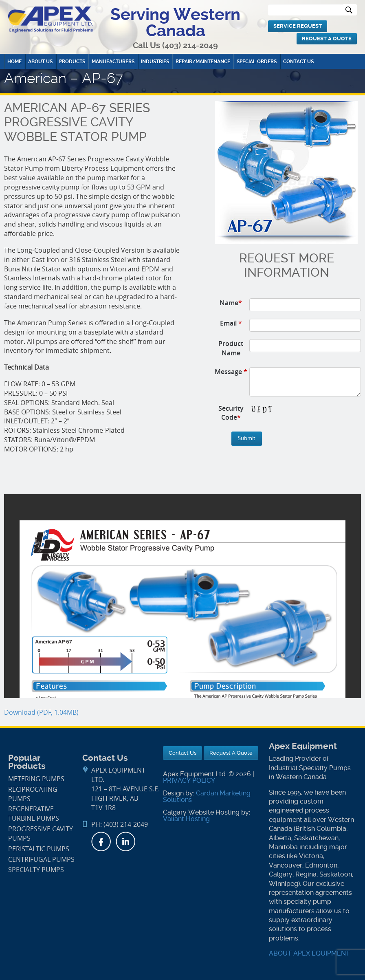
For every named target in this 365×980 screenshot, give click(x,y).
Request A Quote (327, 39)
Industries (155, 62)
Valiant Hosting (186, 819)
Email (231, 323)
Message (231, 372)
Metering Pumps (36, 779)
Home (14, 62)
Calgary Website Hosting (201, 812)
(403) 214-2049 (190, 45)
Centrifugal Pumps (41, 860)
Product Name (231, 348)
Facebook (101, 841)
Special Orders (257, 62)
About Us (40, 62)
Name (231, 303)
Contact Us (298, 62)
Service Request (298, 26)
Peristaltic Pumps (39, 849)
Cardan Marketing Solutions (207, 796)
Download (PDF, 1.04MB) (41, 712)
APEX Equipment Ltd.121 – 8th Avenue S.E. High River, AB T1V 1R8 (125, 789)
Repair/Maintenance (203, 62)
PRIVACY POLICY (189, 781)
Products (72, 62)
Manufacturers (113, 62)
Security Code (231, 413)
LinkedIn (125, 841)
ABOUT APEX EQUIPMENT (309, 953)
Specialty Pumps (36, 870)
